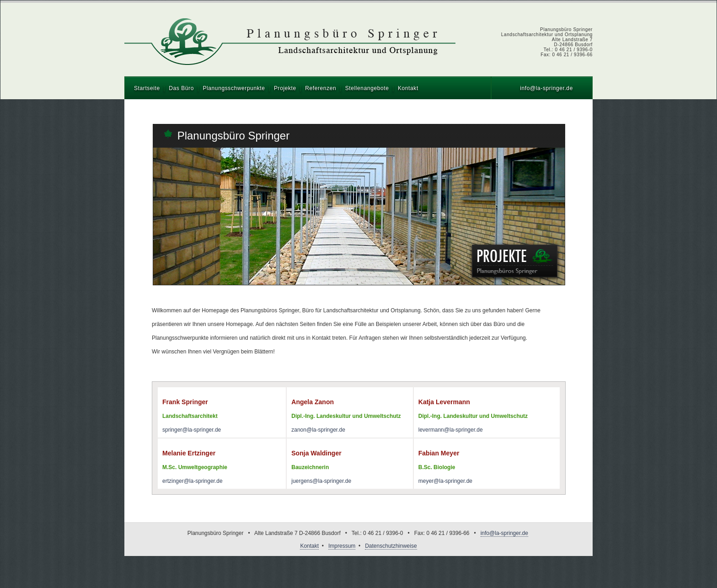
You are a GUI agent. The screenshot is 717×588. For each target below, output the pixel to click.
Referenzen (321, 88)
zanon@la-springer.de (318, 430)
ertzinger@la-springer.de (193, 481)
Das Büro (181, 88)
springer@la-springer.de (192, 430)
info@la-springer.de (546, 88)
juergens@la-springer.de (321, 481)
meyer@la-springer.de (445, 481)
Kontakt (408, 88)
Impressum (342, 546)
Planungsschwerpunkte (234, 88)
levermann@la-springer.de (451, 430)
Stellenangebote (367, 88)
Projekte (285, 88)
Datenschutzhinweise (391, 546)
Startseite (147, 88)
